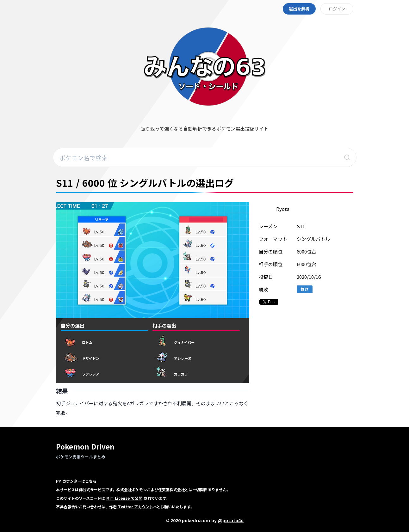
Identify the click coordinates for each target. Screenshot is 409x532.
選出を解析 (299, 9)
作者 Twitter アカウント (131, 507)
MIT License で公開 (124, 498)
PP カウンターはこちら (76, 481)
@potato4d (231, 520)
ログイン (337, 9)
